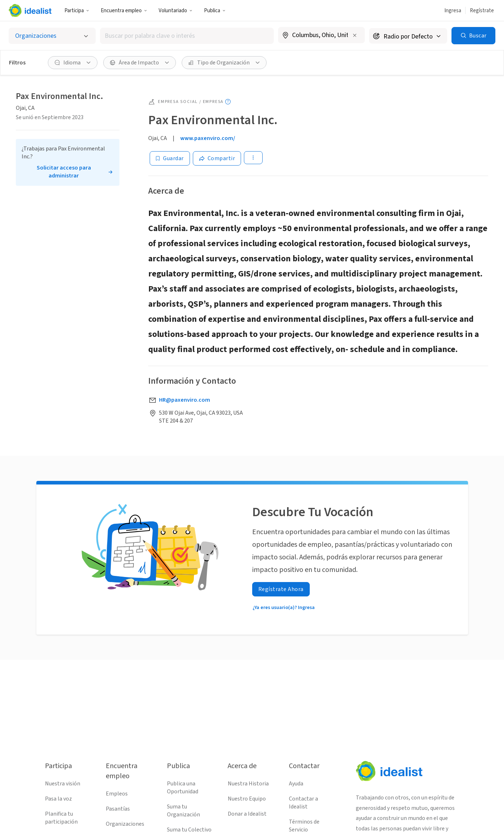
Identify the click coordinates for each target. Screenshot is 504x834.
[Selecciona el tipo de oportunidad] (52, 36)
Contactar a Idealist (303, 803)
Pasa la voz (58, 799)
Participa (77, 11)
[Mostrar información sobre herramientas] (228, 102)
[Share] (217, 158)
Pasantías (118, 809)
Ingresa (453, 11)
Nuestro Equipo (247, 799)
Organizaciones (125, 824)
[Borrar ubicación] (355, 35)
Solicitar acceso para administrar (64, 172)
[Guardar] (170, 158)
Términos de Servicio (304, 826)
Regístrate (482, 11)
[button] (77, 10)
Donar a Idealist (247, 814)
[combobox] (187, 36)
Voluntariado (176, 11)
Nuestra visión (63, 784)
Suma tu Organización (183, 811)
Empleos (117, 794)
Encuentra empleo (124, 11)
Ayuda (296, 784)
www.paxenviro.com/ (208, 138)
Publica (215, 11)
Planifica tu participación (61, 818)
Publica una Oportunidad (183, 788)
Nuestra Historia (248, 784)
